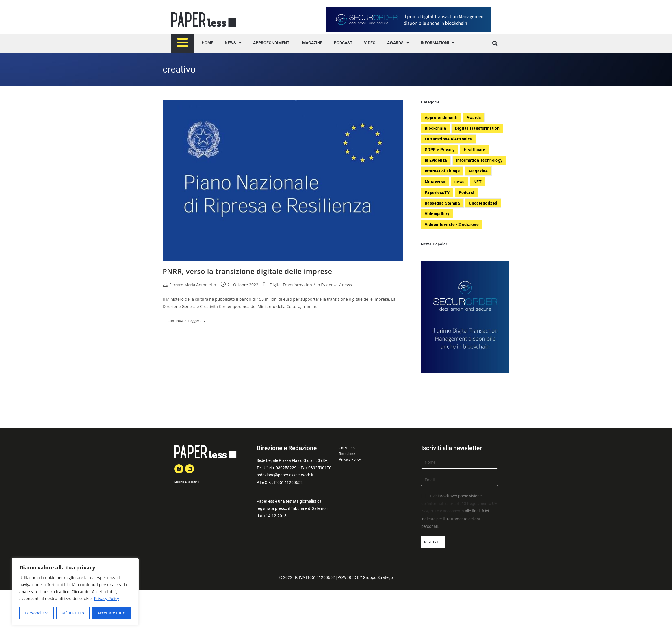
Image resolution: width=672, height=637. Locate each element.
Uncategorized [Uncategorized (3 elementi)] (483, 203)
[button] (495, 43)
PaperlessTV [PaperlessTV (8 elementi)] (437, 192)
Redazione (347, 454)
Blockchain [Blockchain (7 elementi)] (435, 128)
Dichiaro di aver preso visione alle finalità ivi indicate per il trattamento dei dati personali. (459, 511)
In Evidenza (327, 285)
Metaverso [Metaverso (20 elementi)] (435, 182)
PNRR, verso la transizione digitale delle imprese (247, 271)
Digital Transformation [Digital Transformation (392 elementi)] (477, 128)
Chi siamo (347, 448)
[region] (75, 592)
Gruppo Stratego (378, 577)
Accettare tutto (111, 613)
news (347, 285)
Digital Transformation (291, 285)
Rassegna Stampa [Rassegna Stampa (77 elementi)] (442, 203)
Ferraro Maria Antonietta (193, 285)
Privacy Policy (106, 598)
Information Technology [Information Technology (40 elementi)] (479, 160)
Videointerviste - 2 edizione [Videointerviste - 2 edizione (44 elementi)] (452, 224)
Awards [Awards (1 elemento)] (474, 118)
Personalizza (37, 613)
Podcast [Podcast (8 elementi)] (467, 192)
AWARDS (398, 43)
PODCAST (343, 43)
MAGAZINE (312, 43)
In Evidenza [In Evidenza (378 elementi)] (436, 160)
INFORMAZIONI (438, 43)
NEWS (233, 43)
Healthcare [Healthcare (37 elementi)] (475, 150)
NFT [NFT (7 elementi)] (478, 182)
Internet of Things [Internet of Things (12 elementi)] (442, 171)
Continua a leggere (189, 319)
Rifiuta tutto (73, 613)
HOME (207, 43)
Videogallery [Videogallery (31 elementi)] (437, 214)
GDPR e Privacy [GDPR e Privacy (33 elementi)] (440, 150)
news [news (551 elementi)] (460, 182)
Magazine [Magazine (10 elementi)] (478, 171)
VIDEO (370, 43)
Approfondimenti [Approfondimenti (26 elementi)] (441, 118)
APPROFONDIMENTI (272, 43)
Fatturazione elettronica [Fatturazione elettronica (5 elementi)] (449, 139)
